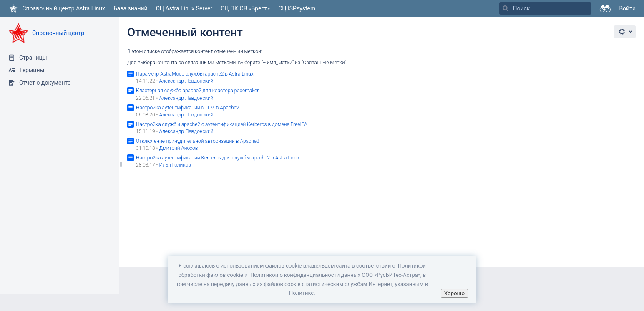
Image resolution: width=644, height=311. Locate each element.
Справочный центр (58, 33)
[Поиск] (506, 8)
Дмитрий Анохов (178, 148)
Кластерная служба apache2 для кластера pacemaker (197, 91)
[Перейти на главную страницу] (57, 8)
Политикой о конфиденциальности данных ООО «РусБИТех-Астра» (335, 275)
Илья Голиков (175, 165)
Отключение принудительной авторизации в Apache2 (198, 141)
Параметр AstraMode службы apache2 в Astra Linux (195, 74)
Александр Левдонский (186, 81)
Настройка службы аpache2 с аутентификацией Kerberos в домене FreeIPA (222, 124)
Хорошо (454, 293)
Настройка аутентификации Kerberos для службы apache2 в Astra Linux (218, 158)
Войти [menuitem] (627, 8)
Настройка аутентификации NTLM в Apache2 (188, 108)
